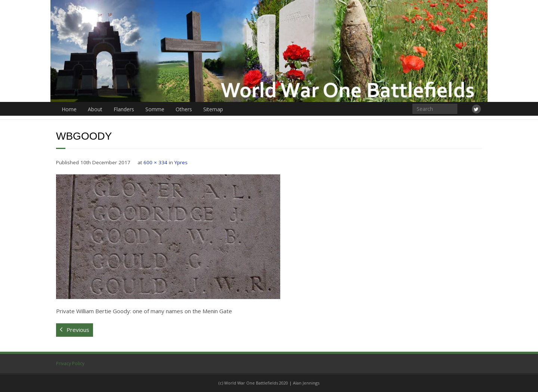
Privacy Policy (70, 363)
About (95, 109)
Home (69, 109)
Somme (155, 109)
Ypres (181, 162)
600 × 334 (155, 162)
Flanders (124, 109)
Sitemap (213, 109)
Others (184, 109)
